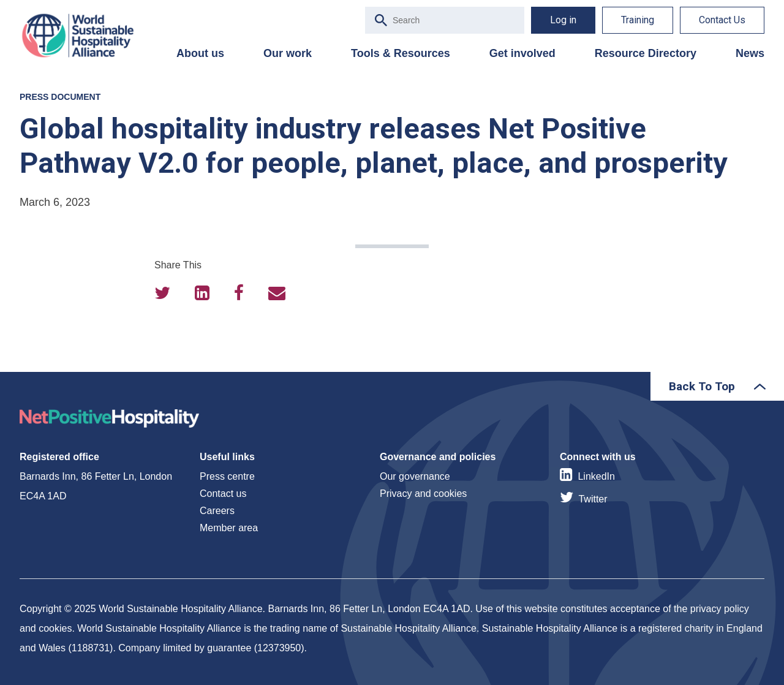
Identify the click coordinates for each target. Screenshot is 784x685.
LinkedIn (596, 476)
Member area (229, 528)
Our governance (415, 476)
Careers (217, 511)
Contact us (223, 494)
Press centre (227, 476)
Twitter (593, 499)
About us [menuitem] (200, 53)
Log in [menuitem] (563, 20)
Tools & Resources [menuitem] (401, 53)
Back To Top (702, 386)
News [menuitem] (750, 53)
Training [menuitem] (638, 20)
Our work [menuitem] (288, 53)
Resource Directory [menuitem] (646, 53)
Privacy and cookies (423, 494)
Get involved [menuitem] (522, 53)
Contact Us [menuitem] (722, 20)
